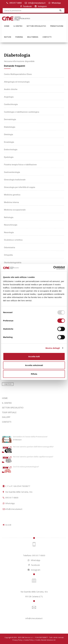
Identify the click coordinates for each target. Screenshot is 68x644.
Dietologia (8, 134)
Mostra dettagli (53, 348)
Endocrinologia (11, 150)
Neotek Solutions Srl (48, 640)
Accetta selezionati (34, 365)
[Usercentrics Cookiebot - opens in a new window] (53, 268)
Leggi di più (8, 384)
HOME (7, 26)
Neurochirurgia (11, 225)
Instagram (42, 6)
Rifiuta (34, 374)
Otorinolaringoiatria (13, 263)
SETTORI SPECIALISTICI (36, 26)
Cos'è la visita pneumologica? (26, 467)
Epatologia (9, 157)
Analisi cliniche (11, 89)
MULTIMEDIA (33, 37)
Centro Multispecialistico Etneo (18, 74)
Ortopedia (8, 255)
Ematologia (9, 142)
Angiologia (9, 97)
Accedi (8, 525)
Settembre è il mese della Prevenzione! (30, 437)
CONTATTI (47, 37)
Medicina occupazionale (15, 210)
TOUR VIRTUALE (9, 412)
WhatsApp (56, 3)
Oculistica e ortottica (13, 240)
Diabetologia (10, 127)
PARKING (19, 37)
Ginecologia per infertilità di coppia (20, 187)
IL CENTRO (18, 26)
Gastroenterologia (12, 172)
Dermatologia (10, 119)
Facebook (27, 6)
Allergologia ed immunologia (17, 82)
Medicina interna (11, 202)
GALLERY (6, 417)
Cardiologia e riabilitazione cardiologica (22, 112)
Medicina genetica (12, 195)
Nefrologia (9, 217)
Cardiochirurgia (11, 104)
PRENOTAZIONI (57, 26)
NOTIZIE (8, 37)
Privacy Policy (17, 640)
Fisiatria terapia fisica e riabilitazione (20, 165)
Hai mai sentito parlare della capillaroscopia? (33, 457)
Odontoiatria (9, 247)
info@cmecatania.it (37, 3)
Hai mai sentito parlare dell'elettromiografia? (33, 447)
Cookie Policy (29, 640)
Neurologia (9, 232)
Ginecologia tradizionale (15, 180)
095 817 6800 (16, 3)
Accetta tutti (34, 356)
